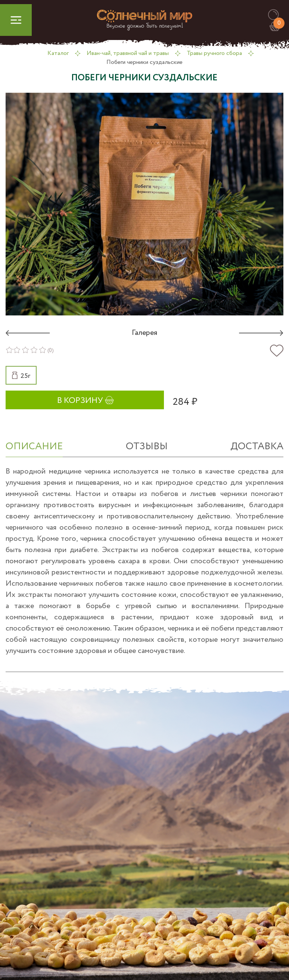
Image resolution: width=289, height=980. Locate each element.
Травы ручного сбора (214, 53)
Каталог (58, 53)
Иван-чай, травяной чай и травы (128, 53)
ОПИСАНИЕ (34, 446)
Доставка (257, 446)
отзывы (147, 446)
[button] (277, 15)
